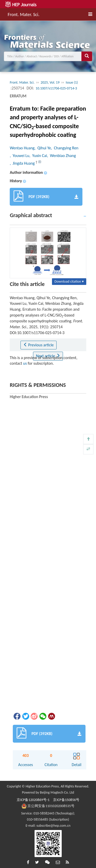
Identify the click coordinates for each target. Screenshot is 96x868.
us (25, 363)
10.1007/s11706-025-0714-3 (56, 88)
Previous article (39, 345)
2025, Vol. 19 (50, 82)
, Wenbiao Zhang (62, 156)
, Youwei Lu (19, 156)
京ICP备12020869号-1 (33, 800)
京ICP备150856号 (66, 800)
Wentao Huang (22, 148)
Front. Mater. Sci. (24, 14)
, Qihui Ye (43, 148)
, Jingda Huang (23, 163)
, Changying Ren (65, 148)
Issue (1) (72, 82)
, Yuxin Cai (38, 156)
